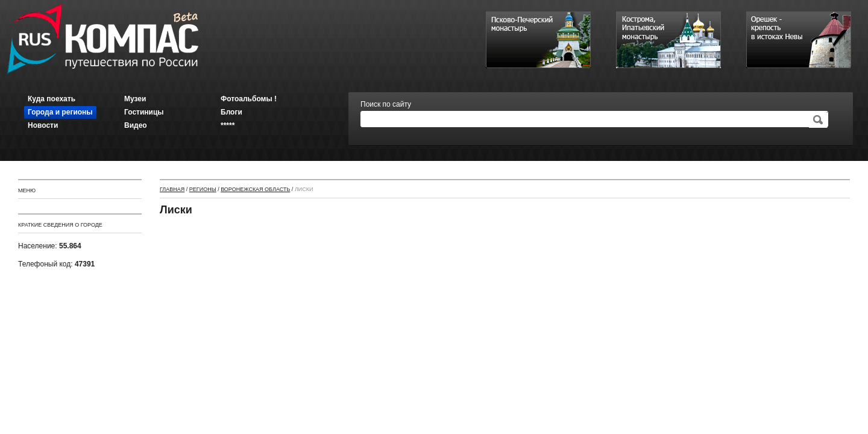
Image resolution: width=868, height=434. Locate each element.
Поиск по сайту (386, 104)
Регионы (203, 189)
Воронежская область (255, 189)
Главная (172, 189)
